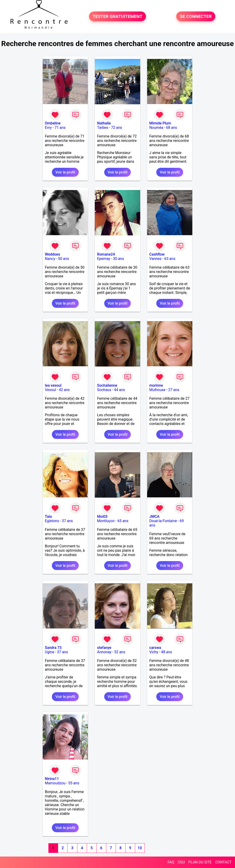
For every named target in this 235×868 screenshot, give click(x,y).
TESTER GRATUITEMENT (118, 16)
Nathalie (104, 123)
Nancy (50, 259)
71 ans (60, 128)
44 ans (120, 390)
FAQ (171, 862)
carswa (155, 648)
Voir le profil (65, 172)
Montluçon (106, 521)
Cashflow (157, 254)
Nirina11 (52, 779)
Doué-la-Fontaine (163, 521)
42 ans (64, 390)
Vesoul (50, 390)
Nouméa (156, 128)
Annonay (104, 652)
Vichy (154, 652)
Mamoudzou (55, 783)
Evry (48, 128)
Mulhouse (157, 390)
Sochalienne (107, 385)
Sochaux (104, 390)
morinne (156, 385)
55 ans (74, 783)
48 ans (167, 652)
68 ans (172, 128)
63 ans (170, 259)
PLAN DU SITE (200, 862)
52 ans (120, 652)
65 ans (123, 521)
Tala (48, 517)
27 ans (174, 390)
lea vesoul (53, 385)
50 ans (64, 259)
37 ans (67, 521)
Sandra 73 (53, 648)
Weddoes (53, 254)
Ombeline (53, 123)
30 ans (118, 259)
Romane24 (106, 254)
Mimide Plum (160, 123)
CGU (181, 862)
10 (140, 848)
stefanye (104, 648)
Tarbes (103, 128)
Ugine (50, 652)
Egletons (52, 521)
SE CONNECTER (196, 16)
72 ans (117, 128)
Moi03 (102, 517)
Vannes (155, 259)
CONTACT (223, 862)
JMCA (154, 517)
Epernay (104, 259)
